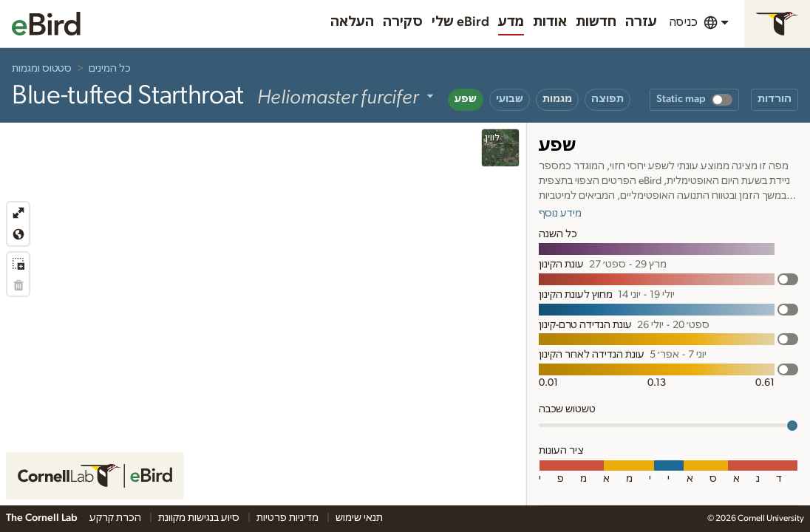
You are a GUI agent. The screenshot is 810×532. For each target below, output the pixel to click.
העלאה (352, 22)
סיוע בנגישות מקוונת (200, 518)
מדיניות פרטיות (289, 518)
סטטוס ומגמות (42, 69)
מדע (511, 22)
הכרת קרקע (116, 518)
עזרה (641, 22)
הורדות (775, 99)
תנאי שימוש (359, 518)
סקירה (403, 22)
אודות (550, 22)
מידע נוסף (560, 214)
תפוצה (607, 99)
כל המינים (110, 69)
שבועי (510, 99)
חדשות (596, 22)
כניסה (683, 22)
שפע (466, 99)
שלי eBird (460, 22)
